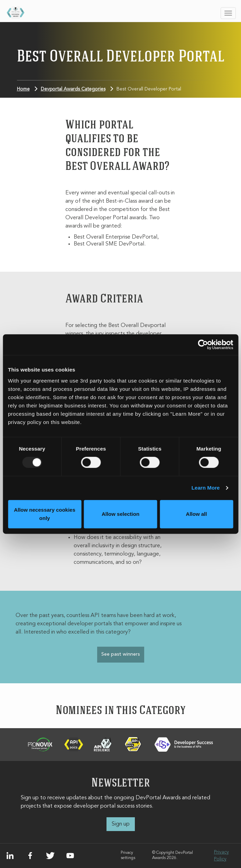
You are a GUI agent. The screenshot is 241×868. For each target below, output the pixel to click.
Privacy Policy (221, 856)
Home (23, 89)
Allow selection (120, 514)
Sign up (121, 824)
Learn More (206, 488)
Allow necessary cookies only (45, 514)
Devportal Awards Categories (73, 89)
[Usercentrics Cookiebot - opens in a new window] (203, 345)
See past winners (121, 654)
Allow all (197, 514)
